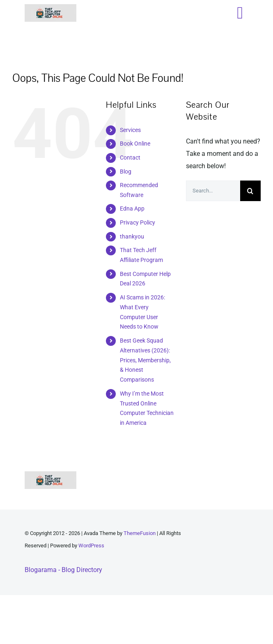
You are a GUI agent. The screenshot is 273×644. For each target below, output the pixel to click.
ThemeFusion (140, 533)
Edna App (132, 208)
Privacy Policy (138, 222)
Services (130, 130)
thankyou (132, 236)
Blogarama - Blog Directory (63, 570)
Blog (126, 171)
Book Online (135, 144)
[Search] (250, 191)
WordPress (91, 546)
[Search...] (213, 191)
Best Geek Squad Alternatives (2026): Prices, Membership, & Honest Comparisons (145, 360)
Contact (130, 158)
